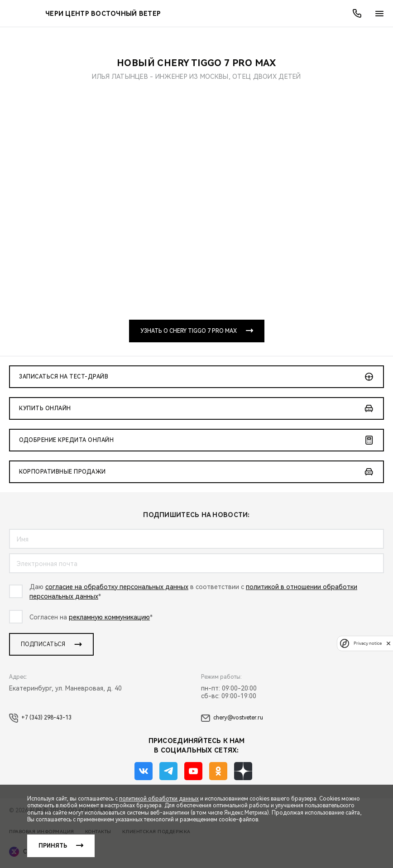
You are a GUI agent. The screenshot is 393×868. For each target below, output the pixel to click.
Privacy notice (368, 643)
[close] (388, 643)
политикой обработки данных (159, 799)
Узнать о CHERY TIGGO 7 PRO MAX (189, 331)
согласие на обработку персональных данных (117, 587)
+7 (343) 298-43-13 (40, 718)
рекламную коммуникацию (109, 617)
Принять (53, 846)
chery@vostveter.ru (232, 718)
